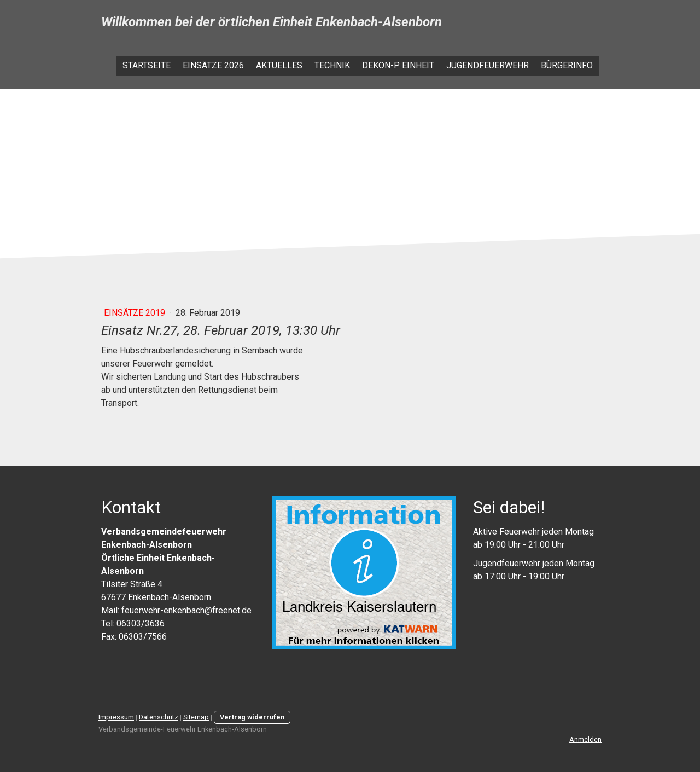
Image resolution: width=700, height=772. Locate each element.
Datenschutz (159, 717)
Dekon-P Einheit (398, 65)
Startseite (147, 65)
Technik (332, 65)
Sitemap (196, 717)
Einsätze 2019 (136, 313)
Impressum (116, 717)
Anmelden (585, 739)
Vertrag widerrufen (252, 717)
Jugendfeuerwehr (488, 65)
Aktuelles (279, 65)
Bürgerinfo (567, 65)
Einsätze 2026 (213, 65)
